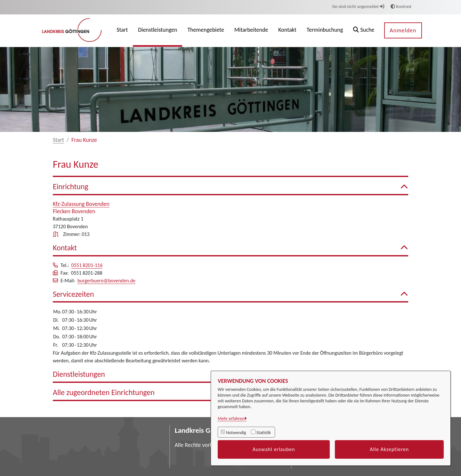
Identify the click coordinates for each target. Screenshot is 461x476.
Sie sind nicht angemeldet (358, 7)
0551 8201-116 (87, 265)
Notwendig (236, 433)
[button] (364, 31)
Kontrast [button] (401, 7)
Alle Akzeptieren (389, 449)
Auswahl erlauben (274, 449)
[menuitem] (122, 31)
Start (58, 140)
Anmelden (403, 30)
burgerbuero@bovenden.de (106, 281)
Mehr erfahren (231, 419)
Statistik (264, 433)
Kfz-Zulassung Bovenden (81, 204)
